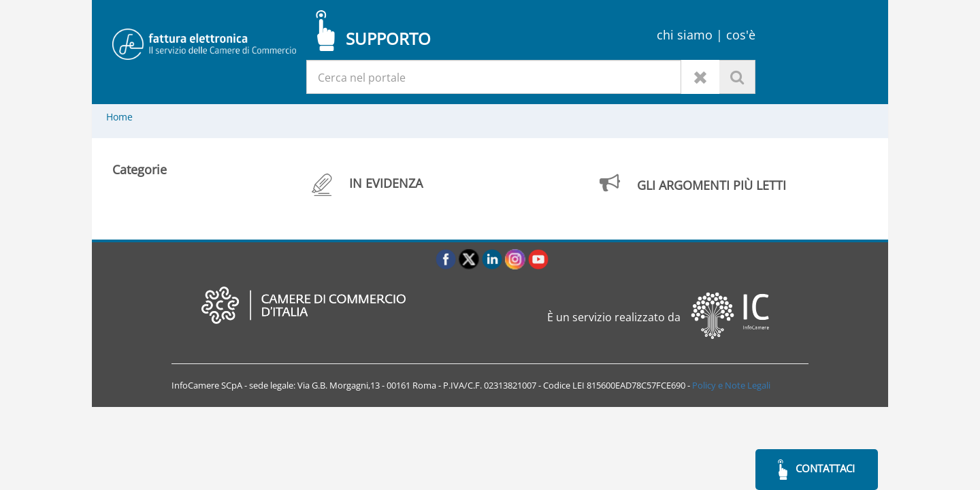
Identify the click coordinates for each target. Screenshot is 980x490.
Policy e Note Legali (731, 385)
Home (119, 117)
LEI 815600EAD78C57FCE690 (629, 385)
